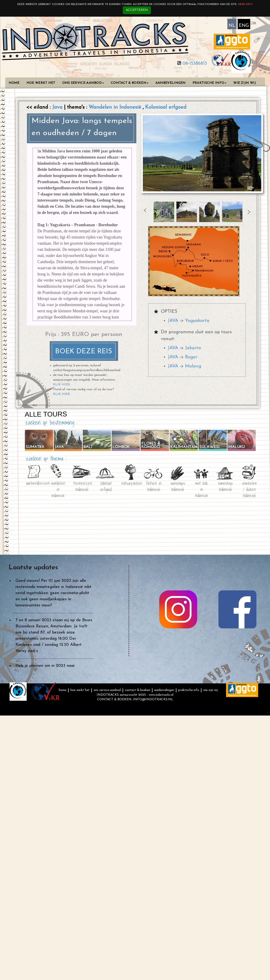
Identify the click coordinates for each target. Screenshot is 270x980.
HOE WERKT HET (41, 83)
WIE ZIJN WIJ (245, 83)
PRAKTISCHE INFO (210, 83)
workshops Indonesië (177, 485)
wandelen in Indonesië (58, 485)
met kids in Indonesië (201, 485)
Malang (193, 366)
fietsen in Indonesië (154, 485)
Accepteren (137, 10)
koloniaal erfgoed (106, 485)
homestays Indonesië (225, 485)
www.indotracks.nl (161, 695)
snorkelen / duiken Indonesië (249, 485)
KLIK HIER (62, 385)
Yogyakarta (197, 321)
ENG (244, 26)
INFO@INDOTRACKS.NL (153, 699)
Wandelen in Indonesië (116, 107)
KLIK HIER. (62, 394)
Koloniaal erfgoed (166, 107)
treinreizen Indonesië (82, 485)
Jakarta (193, 348)
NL (232, 26)
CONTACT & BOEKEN (130, 83)
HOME (14, 83)
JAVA (173, 321)
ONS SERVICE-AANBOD (83, 83)
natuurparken (130, 483)
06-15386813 (194, 64)
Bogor (191, 357)
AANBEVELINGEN (171, 83)
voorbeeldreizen (34, 483)
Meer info (245, 4)
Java (58, 107)
